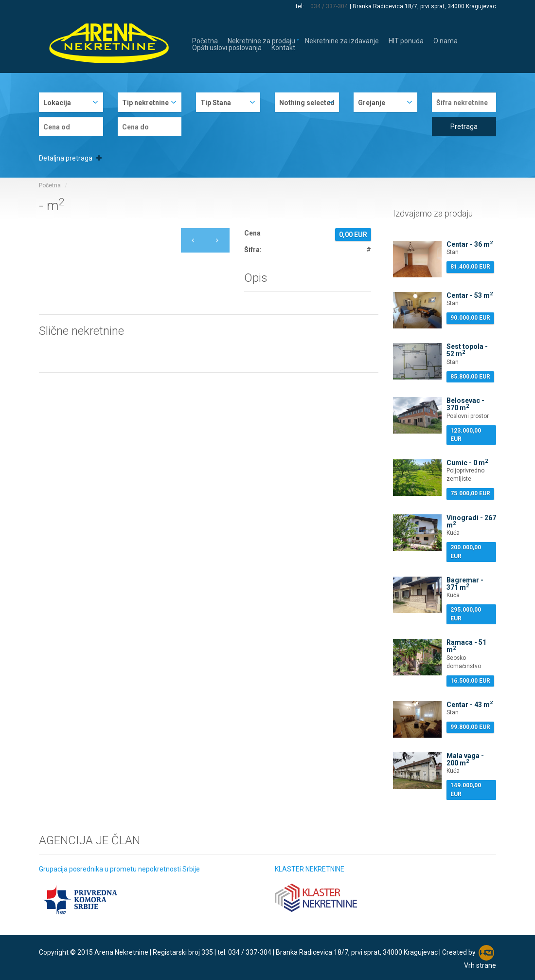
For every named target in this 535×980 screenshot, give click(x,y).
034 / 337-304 (330, 6)
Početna (205, 40)
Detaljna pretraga (70, 158)
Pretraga (464, 127)
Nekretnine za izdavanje (342, 40)
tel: (301, 6)
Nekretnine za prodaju (261, 40)
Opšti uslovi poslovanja (227, 47)
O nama (446, 40)
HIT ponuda (406, 40)
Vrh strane (480, 965)
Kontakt (283, 47)
